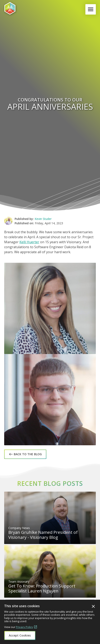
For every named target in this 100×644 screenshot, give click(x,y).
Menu (91, 9)
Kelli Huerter (29, 242)
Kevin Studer (43, 219)
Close (93, 606)
